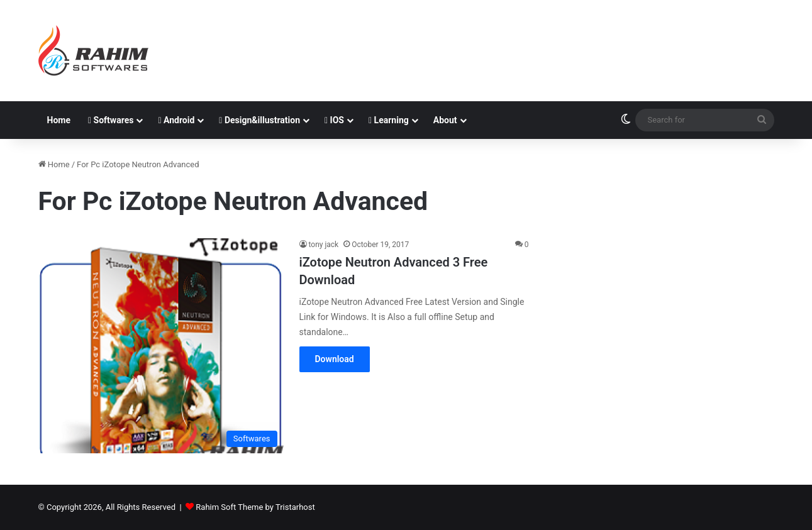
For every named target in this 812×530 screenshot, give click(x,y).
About (445, 120)
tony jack (324, 245)
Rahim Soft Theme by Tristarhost (255, 507)
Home (59, 120)
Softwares (111, 120)
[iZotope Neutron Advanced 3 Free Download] (161, 346)
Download (335, 359)
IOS (334, 120)
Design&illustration (259, 120)
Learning (389, 120)
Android (176, 120)
